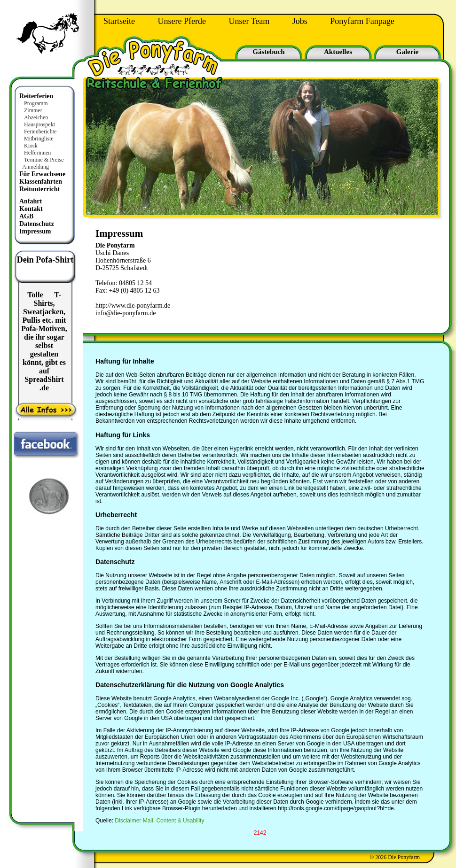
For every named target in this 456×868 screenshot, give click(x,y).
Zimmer (33, 110)
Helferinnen (37, 153)
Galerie (407, 52)
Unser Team (249, 21)
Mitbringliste (39, 139)
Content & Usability (180, 821)
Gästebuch (268, 52)
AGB (26, 216)
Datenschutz (37, 224)
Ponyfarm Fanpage (362, 21)
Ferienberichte (40, 132)
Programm (36, 103)
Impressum (35, 231)
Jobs (300, 21)
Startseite (119, 21)
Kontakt (31, 209)
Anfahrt (31, 201)
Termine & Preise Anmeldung (41, 163)
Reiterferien (36, 96)
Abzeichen (36, 117)
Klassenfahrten (41, 182)
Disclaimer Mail (134, 821)
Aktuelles (338, 52)
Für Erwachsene (42, 174)
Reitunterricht (39, 189)
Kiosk (31, 146)
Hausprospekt (39, 124)
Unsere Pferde (181, 21)
